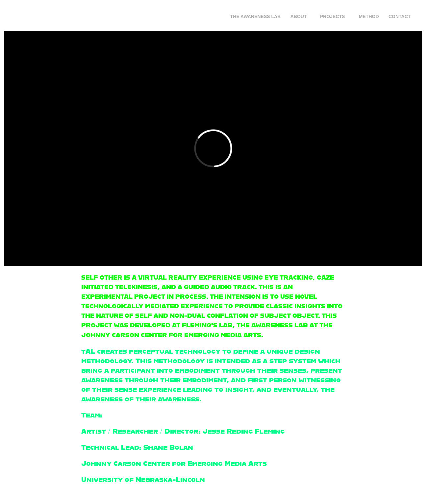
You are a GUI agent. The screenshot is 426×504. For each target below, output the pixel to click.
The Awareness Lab (256, 16)
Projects (332, 16)
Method (369, 16)
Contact (400, 16)
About (299, 16)
